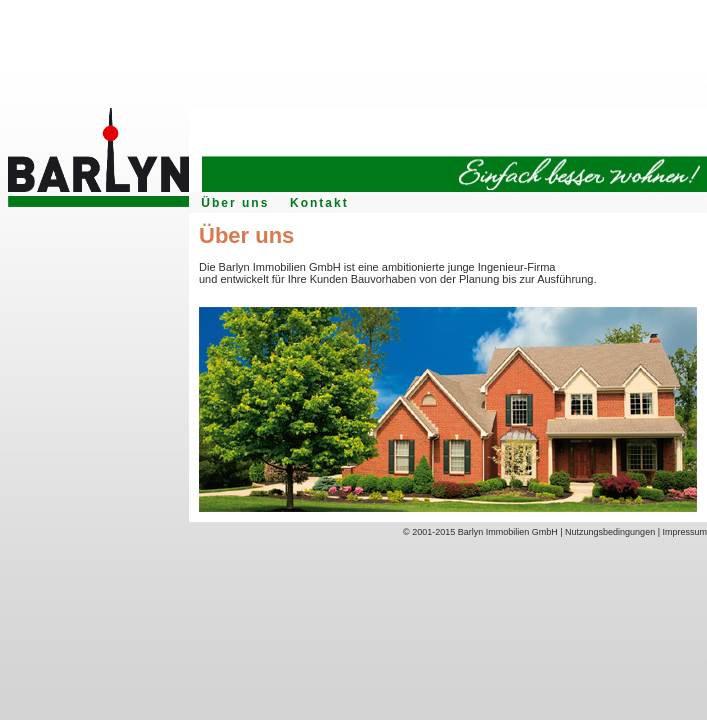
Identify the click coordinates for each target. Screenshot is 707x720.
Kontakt (319, 203)
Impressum (684, 532)
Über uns (235, 203)
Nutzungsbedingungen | (613, 532)
